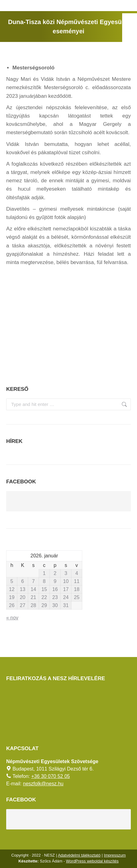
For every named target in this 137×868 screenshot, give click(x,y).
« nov (12, 618)
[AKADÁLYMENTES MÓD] (130, 21)
